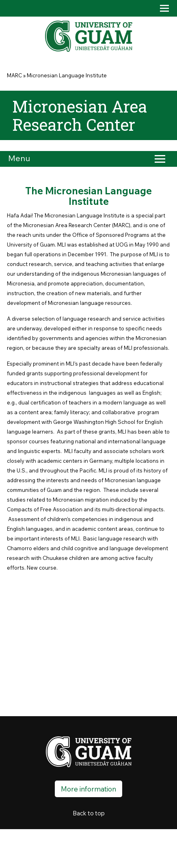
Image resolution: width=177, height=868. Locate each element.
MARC (14, 75)
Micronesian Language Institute (67, 75)
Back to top (89, 813)
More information (88, 789)
